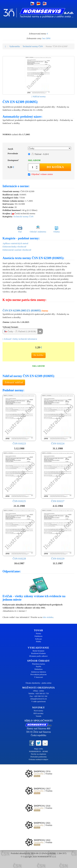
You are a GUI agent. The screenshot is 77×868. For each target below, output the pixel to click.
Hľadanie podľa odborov (38, 656)
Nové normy (38, 711)
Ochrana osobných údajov (39, 759)
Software (38, 639)
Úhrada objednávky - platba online (39, 683)
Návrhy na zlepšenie (38, 754)
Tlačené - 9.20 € (40, 154)
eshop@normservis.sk (38, 699)
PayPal (39, 666)
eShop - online (38, 691)
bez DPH (46, 38)
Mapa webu (38, 749)
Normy (38, 633)
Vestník (39, 716)
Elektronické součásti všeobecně (17, 250)
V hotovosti (38, 677)
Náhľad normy (38, 96)
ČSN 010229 (58, 534)
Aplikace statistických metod (15, 243)
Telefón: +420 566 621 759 (38, 693)
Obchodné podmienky (38, 757)
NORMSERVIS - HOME (38, 751)
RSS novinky (38, 713)
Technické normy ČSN (33, 46)
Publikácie (38, 636)
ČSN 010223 (19, 419)
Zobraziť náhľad (14, 382)
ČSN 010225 (19, 477)
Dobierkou (38, 669)
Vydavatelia (15, 46)
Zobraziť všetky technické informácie (20, 339)
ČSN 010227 (58, 477)
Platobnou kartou (38, 664)
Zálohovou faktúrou (38, 672)
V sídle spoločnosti (38, 701)
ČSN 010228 (19, 534)
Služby (39, 641)
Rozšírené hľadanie (38, 653)
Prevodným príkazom (38, 674)
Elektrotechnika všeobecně (14, 247)
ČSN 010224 (58, 419)
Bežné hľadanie (39, 651)
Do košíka (55, 167)
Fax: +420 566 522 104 (39, 696)
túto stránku (48, 617)
